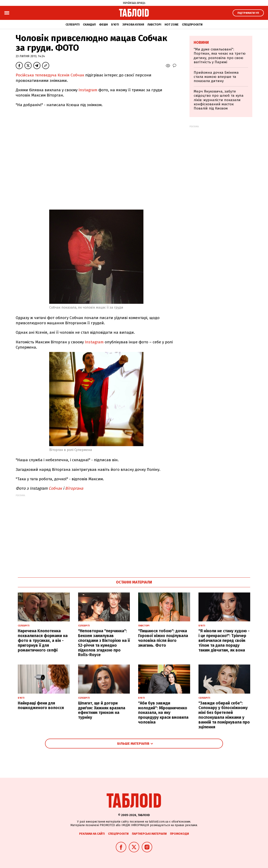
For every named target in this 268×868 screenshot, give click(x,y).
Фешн (103, 25)
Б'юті (115, 25)
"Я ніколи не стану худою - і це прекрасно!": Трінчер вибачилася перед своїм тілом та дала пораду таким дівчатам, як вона (224, 640)
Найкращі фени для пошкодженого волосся (41, 706)
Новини (201, 42)
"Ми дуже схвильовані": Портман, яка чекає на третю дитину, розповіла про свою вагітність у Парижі (220, 56)
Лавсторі (154, 25)
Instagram (87, 90)
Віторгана (74, 488)
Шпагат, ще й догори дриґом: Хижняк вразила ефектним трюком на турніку (102, 710)
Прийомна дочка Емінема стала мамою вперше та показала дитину (216, 77)
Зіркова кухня (133, 25)
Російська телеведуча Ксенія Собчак (50, 75)
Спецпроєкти (192, 25)
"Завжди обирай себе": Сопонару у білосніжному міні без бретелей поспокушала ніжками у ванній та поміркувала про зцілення (224, 715)
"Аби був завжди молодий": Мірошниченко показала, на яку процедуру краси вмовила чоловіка (163, 713)
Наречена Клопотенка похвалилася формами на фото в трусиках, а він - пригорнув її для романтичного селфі (43, 640)
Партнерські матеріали (149, 834)
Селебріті (73, 25)
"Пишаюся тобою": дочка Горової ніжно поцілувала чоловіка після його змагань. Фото (163, 638)
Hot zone (172, 25)
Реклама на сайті (92, 834)
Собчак (55, 488)
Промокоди (179, 834)
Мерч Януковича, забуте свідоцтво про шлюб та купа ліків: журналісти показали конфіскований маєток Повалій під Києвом (219, 100)
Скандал (89, 25)
